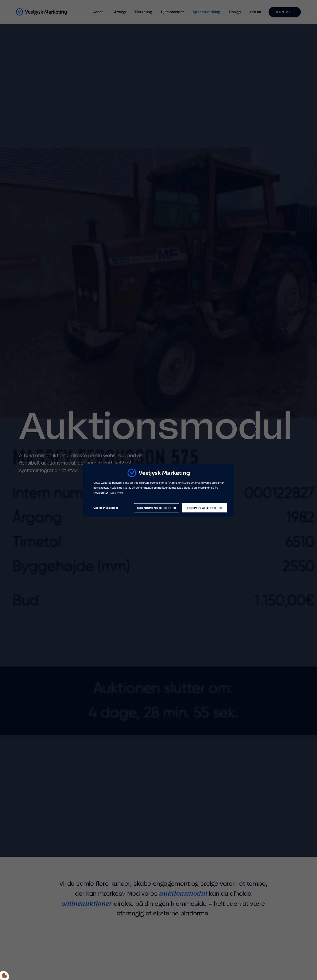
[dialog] (159, 490)
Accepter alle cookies (204, 508)
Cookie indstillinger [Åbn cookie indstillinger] (106, 508)
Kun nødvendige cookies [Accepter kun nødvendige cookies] (157, 508)
